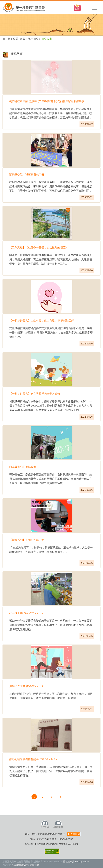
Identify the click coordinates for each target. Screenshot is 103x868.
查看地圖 (74, 834)
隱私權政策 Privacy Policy (76, 862)
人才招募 (45, 824)
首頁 (23, 39)
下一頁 (69, 797)
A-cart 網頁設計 (20, 865)
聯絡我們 (58, 824)
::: (4, 39)
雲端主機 (34, 865)
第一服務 (33, 39)
